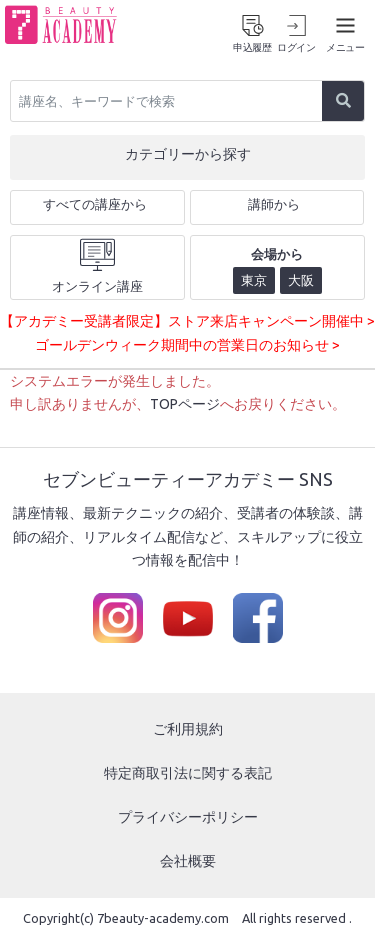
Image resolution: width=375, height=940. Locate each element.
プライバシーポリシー (188, 817)
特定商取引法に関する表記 (188, 773)
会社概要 (188, 861)
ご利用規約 (188, 729)
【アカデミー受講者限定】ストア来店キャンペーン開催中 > (187, 321)
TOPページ (185, 404)
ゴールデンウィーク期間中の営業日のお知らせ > (187, 345)
